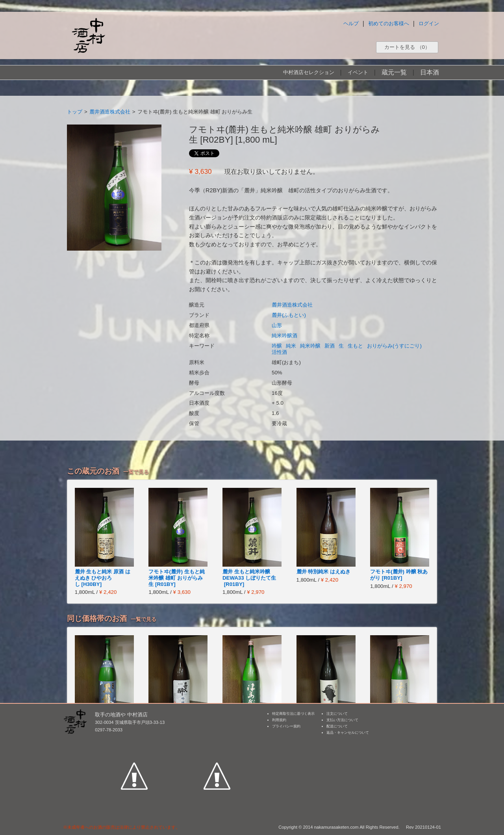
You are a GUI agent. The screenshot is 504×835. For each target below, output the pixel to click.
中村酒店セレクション (309, 72)
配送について (337, 726)
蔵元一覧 (394, 72)
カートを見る (407, 47)
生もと (355, 346)
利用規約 (279, 720)
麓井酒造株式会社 (110, 112)
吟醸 (277, 346)
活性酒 (279, 352)
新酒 (330, 346)
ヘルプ (351, 23)
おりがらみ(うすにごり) (394, 346)
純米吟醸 (310, 346)
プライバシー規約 (286, 726)
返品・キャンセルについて (348, 733)
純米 (291, 346)
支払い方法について (342, 720)
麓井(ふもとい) (289, 315)
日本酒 (430, 72)
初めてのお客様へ (389, 23)
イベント (358, 72)
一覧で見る (136, 472)
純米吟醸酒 (284, 336)
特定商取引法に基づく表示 (293, 714)
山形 (277, 325)
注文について (337, 714)
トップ (75, 112)
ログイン (429, 23)
